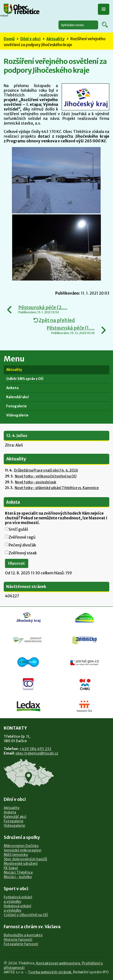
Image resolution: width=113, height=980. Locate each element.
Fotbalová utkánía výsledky (18, 899)
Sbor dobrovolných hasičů (25, 859)
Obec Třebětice (26, 10)
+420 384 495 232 (35, 749)
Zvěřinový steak (23, 553)
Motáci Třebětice (18, 872)
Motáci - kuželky (18, 877)
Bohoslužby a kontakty (23, 935)
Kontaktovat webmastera (58, 963)
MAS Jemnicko (16, 855)
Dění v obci (30, 39)
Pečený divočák (22, 545)
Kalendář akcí (17, 397)
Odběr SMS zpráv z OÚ (25, 379)
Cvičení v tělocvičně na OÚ (26, 915)
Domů (9, 39)
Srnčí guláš (18, 529)
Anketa (12, 388)
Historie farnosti (18, 940)
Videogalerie (17, 415)
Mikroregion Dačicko (21, 846)
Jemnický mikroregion (23, 850)
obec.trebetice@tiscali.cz (37, 753)
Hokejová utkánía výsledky (17, 908)
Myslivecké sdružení (21, 864)
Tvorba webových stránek (50, 972)
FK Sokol (11, 868)
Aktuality (56, 39)
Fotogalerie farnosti (21, 944)
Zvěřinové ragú (22, 537)
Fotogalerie (16, 406)
